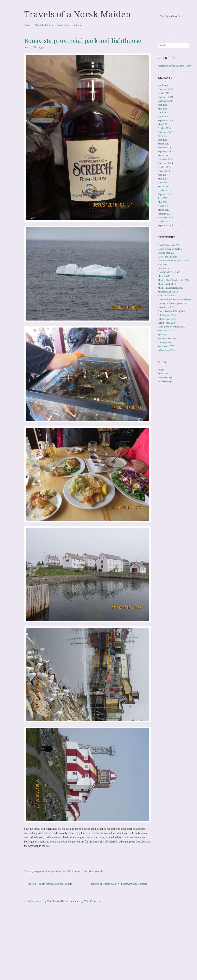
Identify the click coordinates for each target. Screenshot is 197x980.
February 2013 (165, 214)
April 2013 (163, 206)
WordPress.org (165, 381)
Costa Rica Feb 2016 (168, 257)
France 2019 (164, 268)
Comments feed (165, 377)
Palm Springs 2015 (167, 319)
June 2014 (163, 175)
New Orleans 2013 (167, 296)
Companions (63, 25)
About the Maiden (44, 25)
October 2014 (164, 167)
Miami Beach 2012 (167, 284)
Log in (161, 370)
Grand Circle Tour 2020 (169, 272)
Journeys (78, 25)
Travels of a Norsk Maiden (78, 14)
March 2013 (163, 210)
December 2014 (165, 159)
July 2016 (162, 136)
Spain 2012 (163, 335)
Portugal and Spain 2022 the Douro (174, 66)
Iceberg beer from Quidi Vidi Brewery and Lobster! (121, 884)
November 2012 (165, 218)
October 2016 (164, 128)
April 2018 (163, 116)
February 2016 (165, 148)
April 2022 (163, 85)
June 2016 (163, 140)
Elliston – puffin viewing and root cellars (48, 884)
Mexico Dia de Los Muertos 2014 (174, 280)
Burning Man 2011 (167, 253)
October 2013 (164, 190)
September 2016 (165, 132)
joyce (43, 47)
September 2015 (165, 152)
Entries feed (163, 374)
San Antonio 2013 (166, 331)
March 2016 (163, 144)
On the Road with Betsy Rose (172, 311)
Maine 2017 (163, 276)
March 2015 (163, 155)
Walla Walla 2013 (166, 346)
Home (28, 25)
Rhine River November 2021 (171, 327)
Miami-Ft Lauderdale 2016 (170, 288)
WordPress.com (93, 901)
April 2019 (163, 113)
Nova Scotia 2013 (166, 307)
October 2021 (164, 93)
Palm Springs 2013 (167, 315)
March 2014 (163, 187)
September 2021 (165, 97)
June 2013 (163, 198)
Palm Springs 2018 (167, 323)
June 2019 (163, 105)
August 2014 (164, 171)
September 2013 (165, 194)
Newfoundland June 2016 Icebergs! (64, 871)
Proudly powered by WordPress (42, 901)
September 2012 (165, 225)
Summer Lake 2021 (167, 338)
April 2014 (163, 183)
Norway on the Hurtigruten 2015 (173, 303)
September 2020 (165, 101)
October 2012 (164, 222)
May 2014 (163, 179)
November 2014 (165, 163)
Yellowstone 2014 (166, 350)
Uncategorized (165, 342)
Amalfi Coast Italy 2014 (169, 245)
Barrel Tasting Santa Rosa (170, 249)
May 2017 (163, 124)
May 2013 (163, 202)
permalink (100, 871)
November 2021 (165, 89)
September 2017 (165, 120)
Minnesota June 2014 (168, 292)
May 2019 (163, 109)
